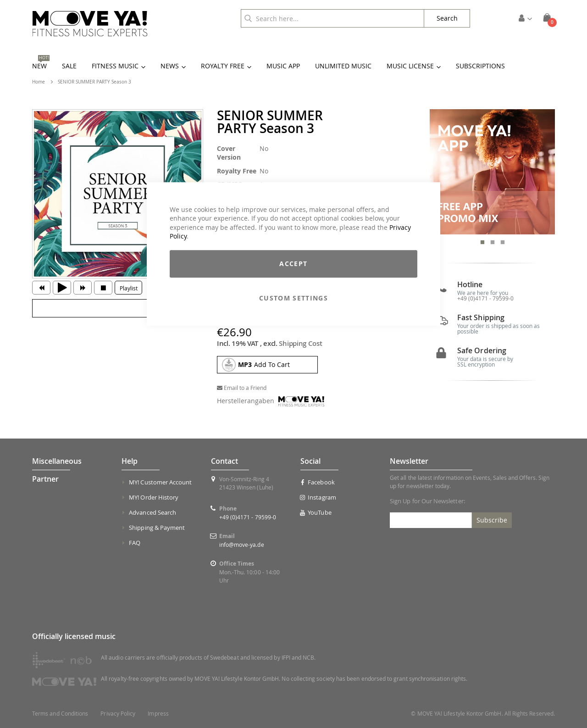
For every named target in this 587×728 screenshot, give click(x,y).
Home (39, 82)
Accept (293, 264)
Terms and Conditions (60, 714)
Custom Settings (293, 298)
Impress (158, 714)
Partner (45, 479)
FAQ (135, 543)
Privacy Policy (118, 714)
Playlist (129, 288)
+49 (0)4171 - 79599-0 (485, 298)
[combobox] (332, 18)
